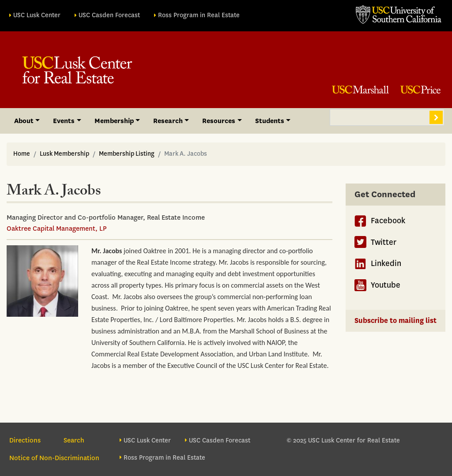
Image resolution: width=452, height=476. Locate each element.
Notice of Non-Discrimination (54, 458)
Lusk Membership (64, 154)
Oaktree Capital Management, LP (56, 229)
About (24, 121)
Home (22, 154)
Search (436, 117)
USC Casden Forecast (109, 15)
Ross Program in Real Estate (199, 15)
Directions (25, 440)
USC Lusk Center (37, 15)
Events (64, 121)
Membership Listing (127, 154)
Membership (114, 121)
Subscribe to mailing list (395, 320)
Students (270, 121)
